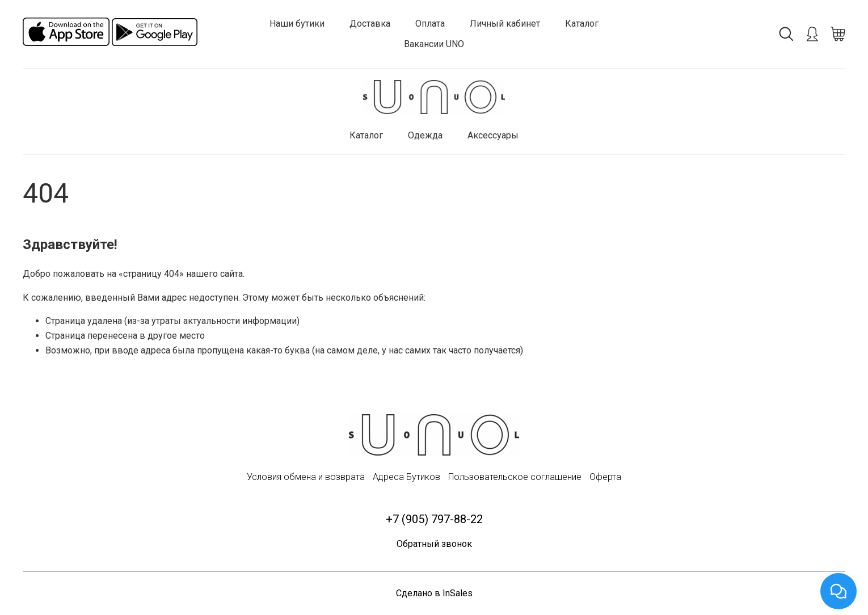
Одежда (425, 135)
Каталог (582, 24)
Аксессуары (493, 135)
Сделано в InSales (434, 594)
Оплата (430, 24)
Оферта (605, 477)
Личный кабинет (505, 24)
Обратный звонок (434, 544)
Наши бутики (297, 24)
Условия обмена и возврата (306, 477)
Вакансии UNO (434, 44)
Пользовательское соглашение (515, 477)
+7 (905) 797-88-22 (434, 519)
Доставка (370, 24)
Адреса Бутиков (406, 477)
